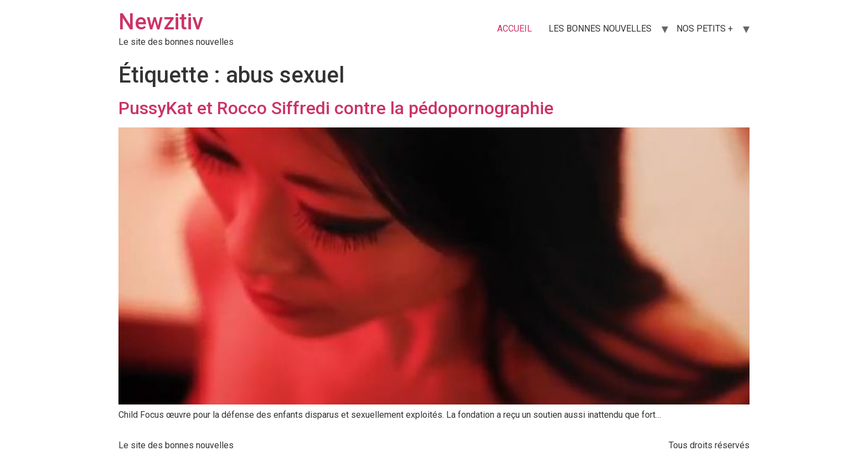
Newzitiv (161, 22)
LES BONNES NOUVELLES (600, 29)
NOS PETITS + (705, 29)
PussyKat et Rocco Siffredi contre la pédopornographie (336, 108)
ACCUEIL (515, 29)
